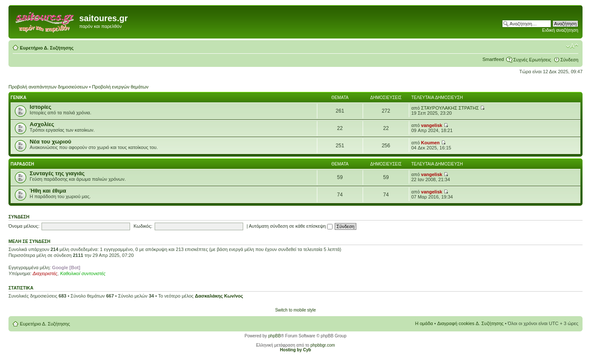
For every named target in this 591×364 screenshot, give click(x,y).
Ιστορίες (40, 107)
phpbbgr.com (323, 345)
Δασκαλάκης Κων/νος (219, 296)
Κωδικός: (143, 226)
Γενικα (18, 98)
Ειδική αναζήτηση (560, 30)
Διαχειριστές (45, 273)
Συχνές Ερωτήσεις (532, 60)
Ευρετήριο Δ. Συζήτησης (47, 48)
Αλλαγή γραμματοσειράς (572, 46)
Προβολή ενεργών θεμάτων (120, 87)
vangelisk (432, 125)
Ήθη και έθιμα (48, 191)
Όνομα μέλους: (24, 226)
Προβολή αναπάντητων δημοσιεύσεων (48, 87)
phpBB (275, 336)
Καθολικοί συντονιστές (83, 273)
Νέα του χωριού (50, 142)
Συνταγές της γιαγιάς (57, 173)
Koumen (430, 143)
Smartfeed (493, 59)
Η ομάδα (424, 323)
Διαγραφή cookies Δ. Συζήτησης (470, 323)
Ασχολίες (42, 124)
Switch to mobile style (295, 310)
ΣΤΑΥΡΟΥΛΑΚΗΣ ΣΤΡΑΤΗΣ (450, 108)
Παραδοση (22, 164)
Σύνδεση (569, 60)
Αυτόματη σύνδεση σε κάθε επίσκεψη (291, 226)
